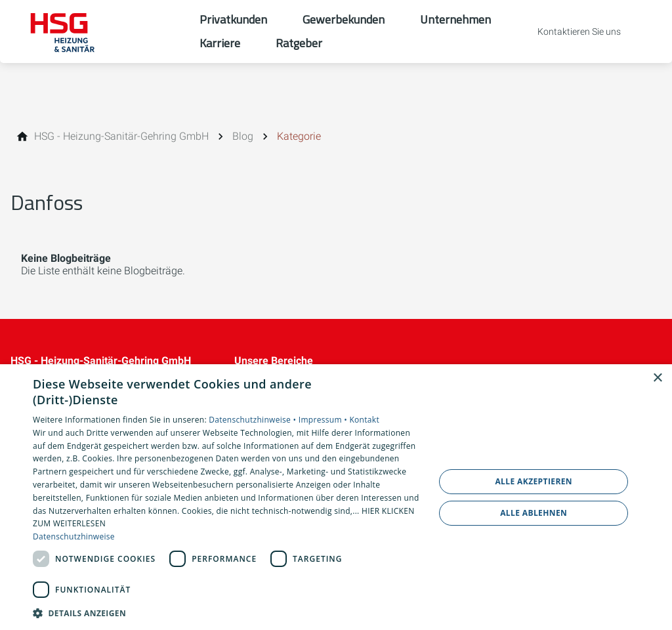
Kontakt (364, 420)
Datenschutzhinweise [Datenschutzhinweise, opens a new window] (74, 536)
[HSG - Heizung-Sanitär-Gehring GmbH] (121, 136)
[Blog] (243, 136)
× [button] (657, 378)
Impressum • (324, 420)
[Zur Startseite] (100, 31)
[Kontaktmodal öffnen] (570, 31)
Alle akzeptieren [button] (534, 481)
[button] (228, 613)
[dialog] (336, 497)
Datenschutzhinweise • (253, 420)
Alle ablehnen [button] (534, 513)
